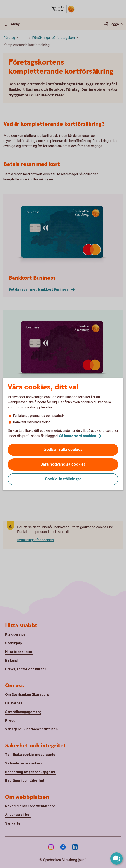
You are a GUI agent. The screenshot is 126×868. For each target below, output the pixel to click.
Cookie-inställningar (63, 479)
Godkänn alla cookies (63, 450)
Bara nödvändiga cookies (63, 464)
